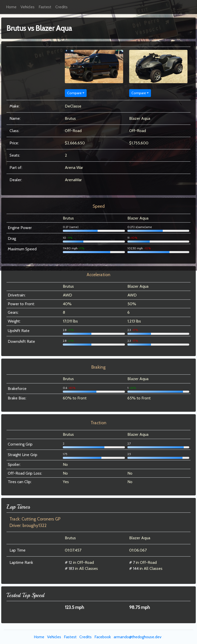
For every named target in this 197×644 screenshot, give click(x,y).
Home (11, 7)
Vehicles (28, 7)
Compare (74, 93)
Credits (61, 7)
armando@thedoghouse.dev (138, 637)
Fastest (45, 7)
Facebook (103, 637)
